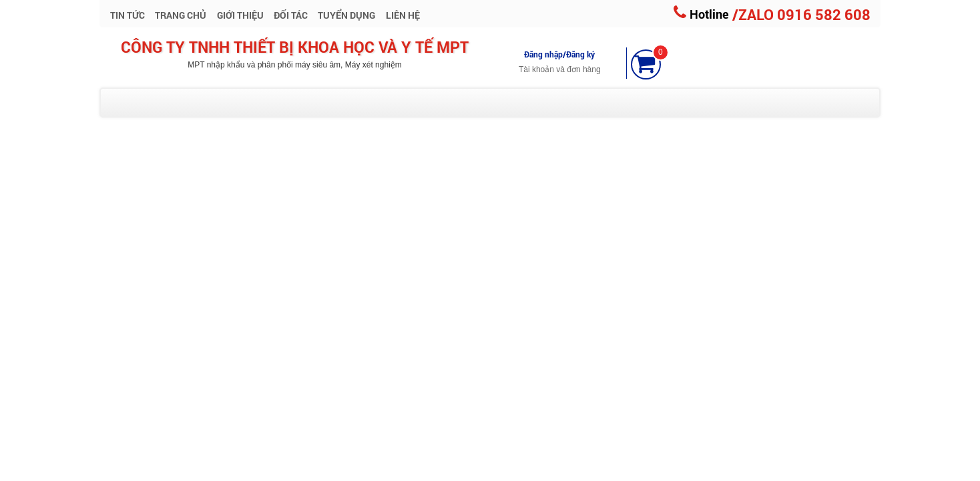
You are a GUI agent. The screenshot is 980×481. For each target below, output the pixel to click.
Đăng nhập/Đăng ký (559, 54)
